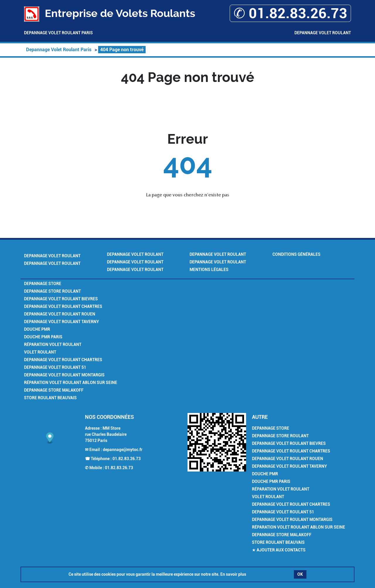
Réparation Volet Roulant (53, 344)
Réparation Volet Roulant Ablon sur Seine (71, 383)
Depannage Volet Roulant (323, 33)
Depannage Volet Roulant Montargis (64, 375)
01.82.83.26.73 (127, 459)
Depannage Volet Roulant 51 (55, 367)
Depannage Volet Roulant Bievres (61, 299)
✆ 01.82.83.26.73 (290, 13)
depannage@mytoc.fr (123, 450)
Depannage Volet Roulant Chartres (63, 306)
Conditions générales (296, 254)
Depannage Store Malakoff (54, 390)
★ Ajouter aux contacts (279, 550)
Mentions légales (209, 270)
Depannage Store (43, 284)
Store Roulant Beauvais (50, 398)
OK (300, 574)
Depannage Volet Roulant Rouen (60, 314)
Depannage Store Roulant (52, 291)
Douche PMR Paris (43, 337)
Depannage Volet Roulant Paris (58, 33)
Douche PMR (37, 329)
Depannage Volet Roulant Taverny (62, 322)
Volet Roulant (40, 352)
